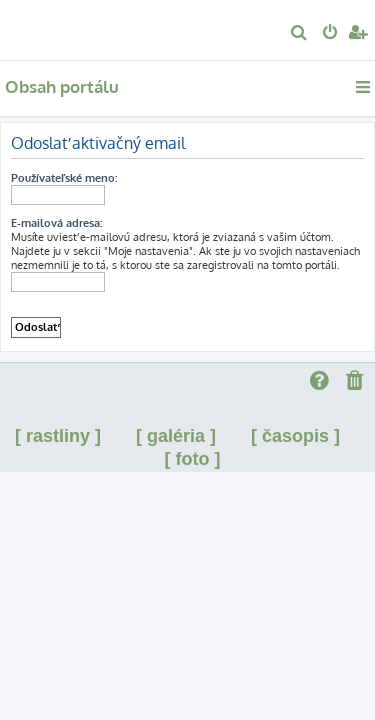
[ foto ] (193, 459)
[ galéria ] (176, 436)
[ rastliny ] (58, 436)
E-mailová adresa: (56, 223)
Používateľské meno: (64, 178)
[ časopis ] (295, 436)
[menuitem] (299, 34)
